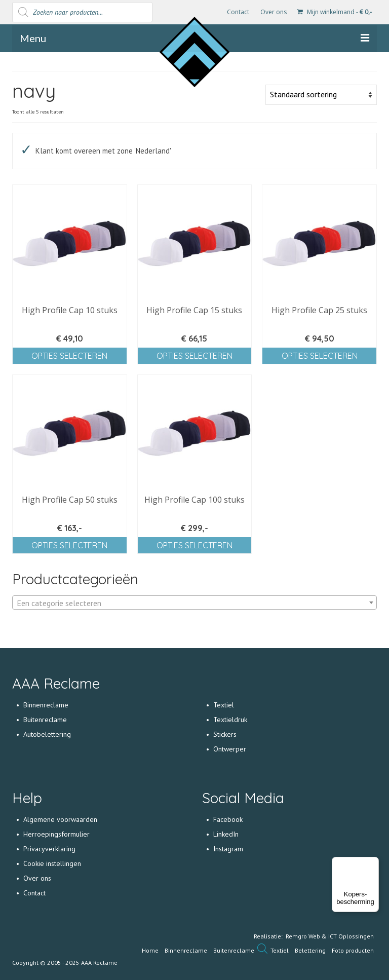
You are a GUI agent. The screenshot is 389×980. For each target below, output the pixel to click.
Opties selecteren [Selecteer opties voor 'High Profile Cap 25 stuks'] (320, 356)
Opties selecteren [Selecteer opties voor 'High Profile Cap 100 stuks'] (194, 545)
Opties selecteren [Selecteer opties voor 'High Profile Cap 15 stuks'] (194, 356)
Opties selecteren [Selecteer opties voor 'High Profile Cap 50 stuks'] (69, 545)
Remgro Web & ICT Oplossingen (330, 936)
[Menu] (373, 863)
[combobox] (194, 602)
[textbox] (194, 603)
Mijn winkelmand (335, 12)
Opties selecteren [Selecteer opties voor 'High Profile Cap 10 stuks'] (69, 356)
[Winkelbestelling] (321, 95)
